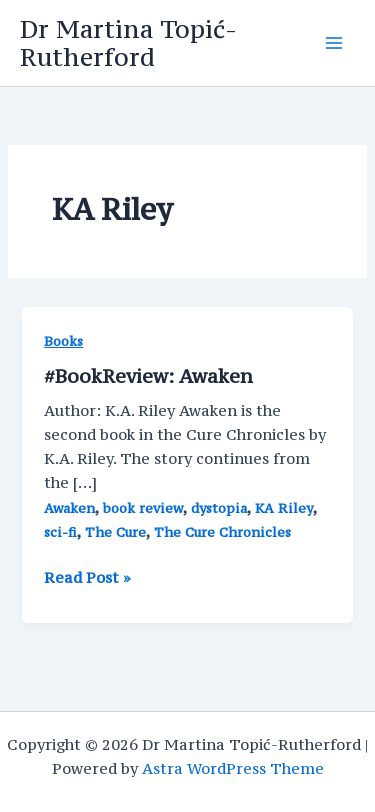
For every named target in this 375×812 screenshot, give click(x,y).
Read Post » (87, 578)
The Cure (115, 532)
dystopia (219, 508)
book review (143, 508)
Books (63, 341)
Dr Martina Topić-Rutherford (128, 43)
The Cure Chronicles (222, 532)
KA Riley (284, 508)
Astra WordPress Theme (233, 768)
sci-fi (60, 532)
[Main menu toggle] (334, 43)
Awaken (69, 508)
